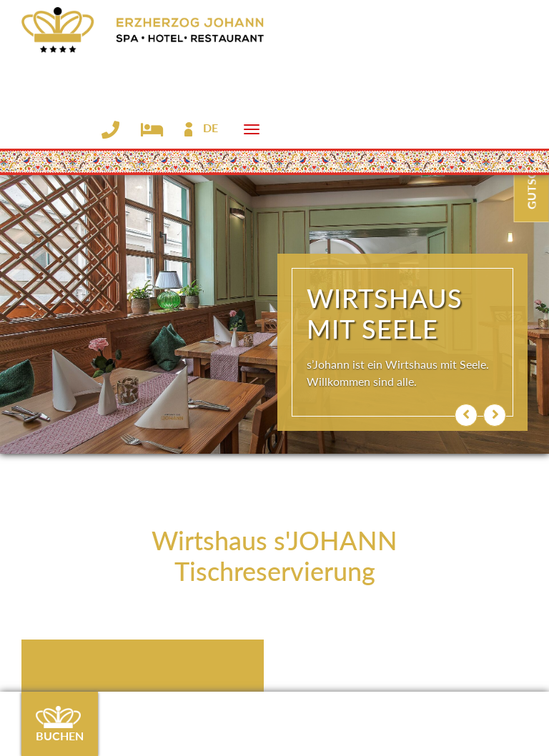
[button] (466, 415)
